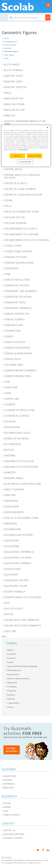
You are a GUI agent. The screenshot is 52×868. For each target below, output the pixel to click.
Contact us (9, 830)
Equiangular (12, 529)
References (9, 784)
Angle (8, 93)
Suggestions (10, 776)
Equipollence (13, 569)
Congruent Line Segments (21, 291)
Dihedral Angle (14, 478)
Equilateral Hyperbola (19, 552)
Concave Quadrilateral (19, 263)
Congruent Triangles (18, 308)
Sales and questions (14, 834)
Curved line (12, 399)
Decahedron (12, 427)
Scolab (7, 803)
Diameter (10, 472)
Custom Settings (25, 162)
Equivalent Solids (16, 586)
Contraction (12, 331)
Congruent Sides (15, 302)
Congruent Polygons (18, 297)
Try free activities (12, 750)
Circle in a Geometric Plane (22, 212)
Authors (8, 780)
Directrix (10, 495)
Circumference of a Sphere (21, 234)
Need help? (9, 788)
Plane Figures (9, 55)
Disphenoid (11, 501)
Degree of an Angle (16, 438)
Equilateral (12, 546)
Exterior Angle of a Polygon (23, 597)
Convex (9, 336)
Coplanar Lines (14, 365)
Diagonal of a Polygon (19, 461)
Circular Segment (15, 223)
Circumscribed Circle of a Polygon (26, 240)
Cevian (8, 200)
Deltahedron (13, 444)
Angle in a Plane (14, 104)
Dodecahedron (14, 512)
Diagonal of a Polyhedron (21, 467)
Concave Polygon (15, 257)
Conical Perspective (17, 314)
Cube (7, 382)
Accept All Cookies (35, 156)
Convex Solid (12, 359)
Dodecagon (11, 506)
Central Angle (13, 169)
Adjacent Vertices (15, 87)
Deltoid (9, 450)
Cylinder (10, 404)
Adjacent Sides (13, 81)
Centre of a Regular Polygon (23, 195)
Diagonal (10, 455)
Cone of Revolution (17, 280)
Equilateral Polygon (18, 557)
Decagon (10, 421)
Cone (7, 274)
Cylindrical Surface (17, 416)
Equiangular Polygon (18, 535)
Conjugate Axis (14, 325)
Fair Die (9, 614)
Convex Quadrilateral (18, 353)
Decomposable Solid (17, 433)
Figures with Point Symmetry (23, 626)
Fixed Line (10, 631)
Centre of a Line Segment (20, 189)
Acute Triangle (14, 70)
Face (7, 603)
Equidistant (12, 540)
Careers (7, 807)
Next (4, 636)
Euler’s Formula (15, 592)
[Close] (48, 127)
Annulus (10, 115)
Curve (8, 393)
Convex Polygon (15, 342)
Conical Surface (14, 319)
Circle (8, 206)
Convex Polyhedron (17, 348)
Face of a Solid (14, 609)
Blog (6, 811)
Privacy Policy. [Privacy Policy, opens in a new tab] (24, 150)
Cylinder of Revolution (19, 410)
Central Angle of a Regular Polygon (22, 176)
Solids (6, 58)
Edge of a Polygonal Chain (21, 518)
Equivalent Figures (16, 580)
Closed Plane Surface (18, 251)
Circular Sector (14, 217)
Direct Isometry (14, 489)
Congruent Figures (16, 285)
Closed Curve (13, 246)
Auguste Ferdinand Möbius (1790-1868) (25, 122)
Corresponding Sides (18, 376)
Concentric (11, 268)
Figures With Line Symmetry (22, 620)
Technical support (13, 838)
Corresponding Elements (20, 370)
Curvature (11, 387)
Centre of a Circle (16, 183)
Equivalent (11, 575)
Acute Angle (12, 64)
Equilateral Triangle (18, 563)
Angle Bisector (14, 98)
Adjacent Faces (13, 76)
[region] (26, 146)
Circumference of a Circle (21, 229)
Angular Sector (14, 110)
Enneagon (10, 523)
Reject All (17, 156)
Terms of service (12, 815)
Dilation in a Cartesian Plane (23, 484)
